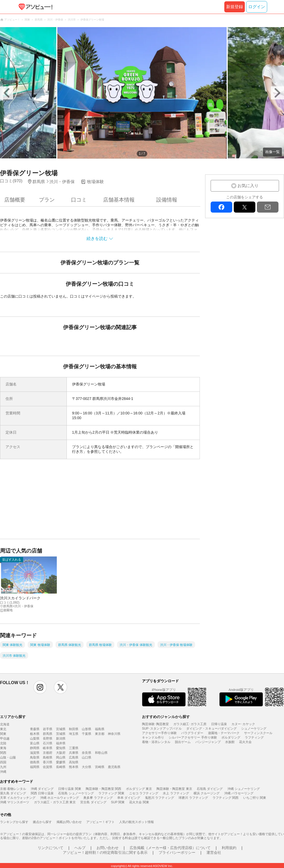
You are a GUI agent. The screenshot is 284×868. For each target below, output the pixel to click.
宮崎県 (100, 767)
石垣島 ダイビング (210, 789)
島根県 (48, 757)
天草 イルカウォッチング (18, 798)
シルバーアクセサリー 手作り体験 (193, 737)
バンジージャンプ (208, 742)
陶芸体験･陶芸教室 (155, 724)
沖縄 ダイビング (42, 789)
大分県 (87, 767)
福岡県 (35, 767)
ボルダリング (231, 737)
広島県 (74, 757)
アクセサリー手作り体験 (159, 733)
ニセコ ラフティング (144, 793)
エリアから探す (13, 717)
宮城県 (61, 729)
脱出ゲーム (183, 742)
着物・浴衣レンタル (156, 742)
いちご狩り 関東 (255, 798)
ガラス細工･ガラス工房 (190, 724)
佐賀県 (48, 767)
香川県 (48, 762)
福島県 (100, 729)
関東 (3, 734)
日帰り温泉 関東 (70, 789)
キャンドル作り (153, 737)
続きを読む (97, 239)
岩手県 (48, 729)
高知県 (74, 762)
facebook (221, 207)
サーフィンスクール (258, 733)
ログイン (257, 7)
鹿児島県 (114, 767)
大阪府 (61, 753)
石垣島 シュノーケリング (76, 793)
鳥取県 (35, 757)
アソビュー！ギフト (100, 822)
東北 (3, 729)
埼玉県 (74, 734)
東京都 (100, 734)
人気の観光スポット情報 (136, 822)
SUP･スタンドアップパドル (162, 729)
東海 (3, 748)
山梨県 (35, 739)
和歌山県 (101, 753)
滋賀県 (35, 753)
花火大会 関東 (139, 802)
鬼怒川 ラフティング (159, 798)
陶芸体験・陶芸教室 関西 (103, 789)
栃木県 (35, 734)
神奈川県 (114, 734)
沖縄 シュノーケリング (244, 789)
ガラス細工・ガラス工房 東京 (55, 802)
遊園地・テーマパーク (224, 733)
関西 (3, 753)
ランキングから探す (14, 822)
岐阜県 (48, 748)
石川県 (48, 743)
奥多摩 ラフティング (98, 798)
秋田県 (74, 729)
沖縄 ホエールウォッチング (60, 798)
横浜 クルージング (207, 793)
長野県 (48, 739)
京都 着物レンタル (13, 789)
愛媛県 (61, 762)
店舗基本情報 (119, 200)
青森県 (35, 729)
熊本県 (74, 767)
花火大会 (245, 742)
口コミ (79, 200)
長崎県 (61, 767)
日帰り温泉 (219, 724)
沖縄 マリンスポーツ (15, 802)
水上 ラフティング (176, 793)
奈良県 (87, 753)
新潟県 (61, 739)
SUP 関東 (118, 802)
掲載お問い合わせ (69, 822)
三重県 (74, 748)
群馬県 (48, 734)
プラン (47, 200)
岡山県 (61, 757)
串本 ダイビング (129, 798)
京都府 (48, 753)
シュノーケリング (254, 729)
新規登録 (235, 7)
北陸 (3, 743)
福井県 (61, 743)
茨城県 (61, 734)
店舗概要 (15, 200)
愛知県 (61, 748)
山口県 (87, 757)
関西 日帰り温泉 (42, 793)
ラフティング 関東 (111, 793)
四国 (3, 762)
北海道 (5, 724)
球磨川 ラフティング (193, 798)
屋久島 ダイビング (13, 793)
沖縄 (3, 772)
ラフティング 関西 (225, 798)
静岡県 (35, 748)
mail (268, 207)
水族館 (230, 742)
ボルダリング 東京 (139, 789)
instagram (40, 687)
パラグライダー (192, 733)
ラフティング (254, 737)
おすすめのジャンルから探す (166, 717)
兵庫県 (74, 753)
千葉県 (87, 734)
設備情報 (167, 200)
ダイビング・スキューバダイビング (211, 729)
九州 (3, 767)
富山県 (35, 743)
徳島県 (35, 762)
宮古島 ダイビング (93, 802)
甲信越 (5, 739)
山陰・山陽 (8, 757)
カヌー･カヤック (243, 724)
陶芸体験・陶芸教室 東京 (174, 789)
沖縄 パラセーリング (239, 793)
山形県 (87, 729)
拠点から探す (42, 822)
